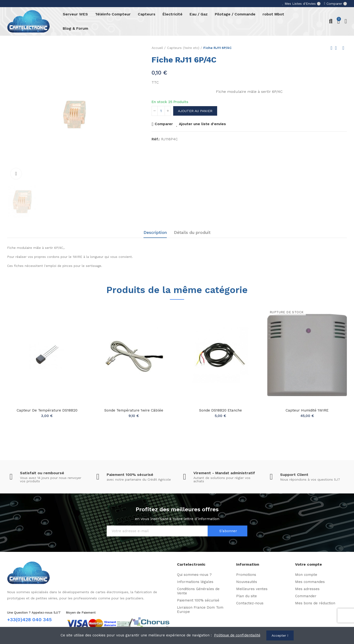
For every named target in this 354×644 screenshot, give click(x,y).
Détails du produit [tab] (192, 232)
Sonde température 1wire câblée (134, 410)
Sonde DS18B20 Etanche (220, 410)
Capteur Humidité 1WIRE (307, 410)
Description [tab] (155, 232)
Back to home (337, 48)
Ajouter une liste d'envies (202, 124)
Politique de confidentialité (237, 635)
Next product (343, 48)
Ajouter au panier (195, 111)
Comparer (164, 124)
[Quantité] (161, 111)
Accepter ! (280, 635)
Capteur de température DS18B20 (47, 410)
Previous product (331, 48)
